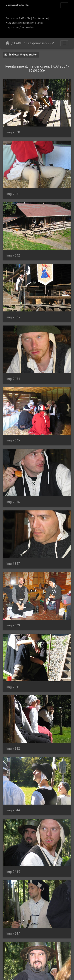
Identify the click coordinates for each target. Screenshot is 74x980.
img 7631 (13, 194)
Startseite (8, 43)
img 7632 (13, 255)
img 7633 (13, 317)
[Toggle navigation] (64, 5)
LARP (18, 43)
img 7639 (13, 625)
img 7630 (13, 132)
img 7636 (13, 502)
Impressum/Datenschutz (21, 27)
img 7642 (13, 748)
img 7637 (13, 563)
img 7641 (13, 687)
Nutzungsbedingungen (20, 23)
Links (40, 23)
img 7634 (13, 379)
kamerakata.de (17, 5)
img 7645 (13, 872)
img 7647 (13, 933)
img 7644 (13, 810)
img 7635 (13, 440)
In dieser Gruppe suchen (21, 54)
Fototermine (40, 18)
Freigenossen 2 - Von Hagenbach (42, 43)
